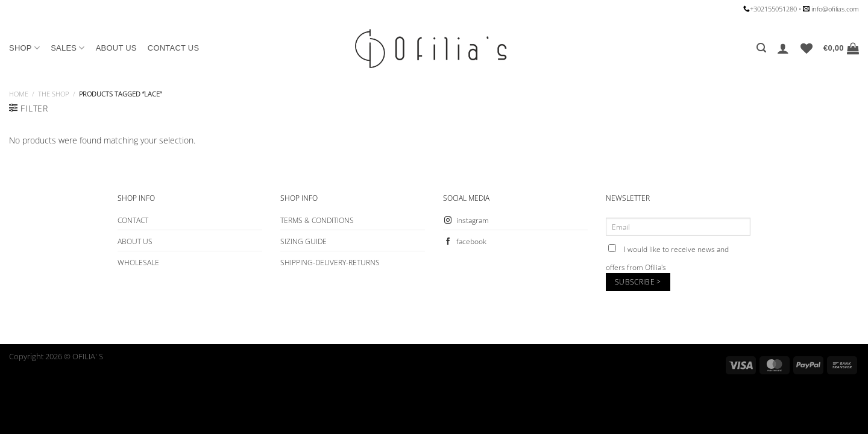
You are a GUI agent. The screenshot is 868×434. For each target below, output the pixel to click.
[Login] (783, 48)
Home (19, 94)
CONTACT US (174, 48)
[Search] (761, 48)
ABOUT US (116, 48)
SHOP (24, 48)
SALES (68, 48)
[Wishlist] (807, 48)
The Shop (53, 94)
